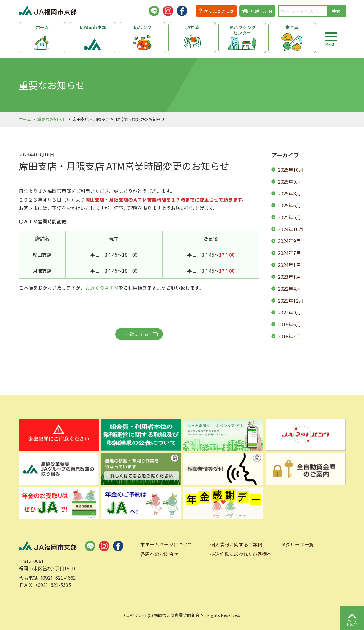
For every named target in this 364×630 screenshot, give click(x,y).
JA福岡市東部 (92, 27)
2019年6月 (289, 324)
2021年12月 (291, 300)
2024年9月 (289, 241)
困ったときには (219, 11)
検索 (336, 11)
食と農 (292, 27)
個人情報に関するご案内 (236, 544)
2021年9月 (289, 312)
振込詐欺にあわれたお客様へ (241, 554)
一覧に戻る (137, 334)
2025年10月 (291, 170)
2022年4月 (289, 289)
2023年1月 (289, 277)
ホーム (42, 27)
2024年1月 (289, 265)
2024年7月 (289, 253)
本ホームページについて (166, 544)
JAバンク (142, 27)
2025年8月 (289, 193)
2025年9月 (289, 181)
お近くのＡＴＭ (102, 288)
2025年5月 (289, 217)
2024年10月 (291, 229)
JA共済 (192, 27)
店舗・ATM (261, 11)
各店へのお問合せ (159, 554)
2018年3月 (289, 336)
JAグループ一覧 (297, 544)
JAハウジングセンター (242, 30)
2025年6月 (289, 205)
